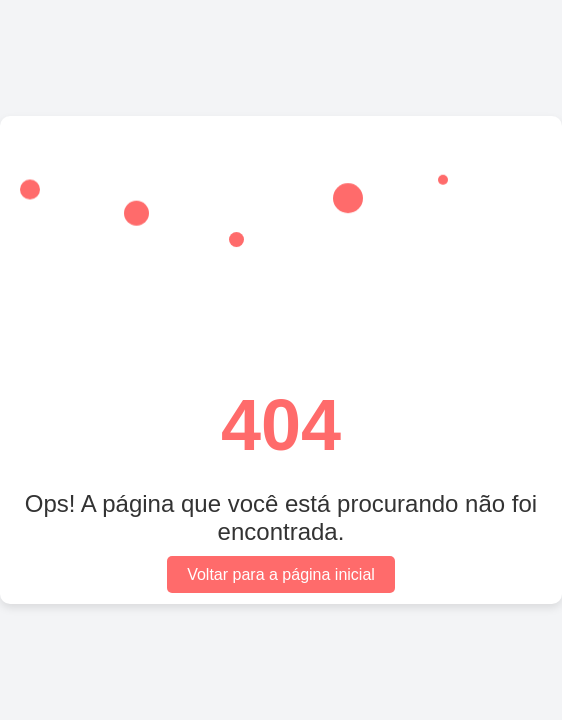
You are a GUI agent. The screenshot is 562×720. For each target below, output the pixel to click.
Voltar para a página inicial (281, 574)
